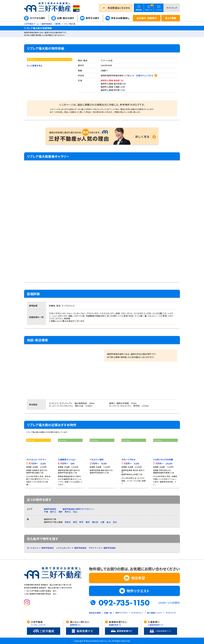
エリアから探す (38, 18)
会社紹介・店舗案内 (147, 18)
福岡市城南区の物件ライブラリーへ (78, 509)
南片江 (53, 512)
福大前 (95, 522)
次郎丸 (68, 522)
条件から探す (93, 18)
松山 (75, 512)
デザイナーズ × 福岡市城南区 (102, 548)
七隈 (102, 522)
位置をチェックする (145, 75)
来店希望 (119, 8)
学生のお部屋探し (120, 18)
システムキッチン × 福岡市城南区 (71, 548)
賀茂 (75, 522)
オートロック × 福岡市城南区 (40, 548)
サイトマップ (172, 8)
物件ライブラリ (122, 613)
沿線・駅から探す (66, 18)
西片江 (68, 512)
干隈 (46, 512)
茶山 (115, 522)
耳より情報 (171, 18)
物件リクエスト (138, 591)
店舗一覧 (108, 613)
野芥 (81, 522)
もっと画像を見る (35, 66)
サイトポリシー (137, 613)
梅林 (61, 512)
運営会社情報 (95, 613)
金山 (109, 522)
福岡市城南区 (50, 509)
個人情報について (155, 613)
